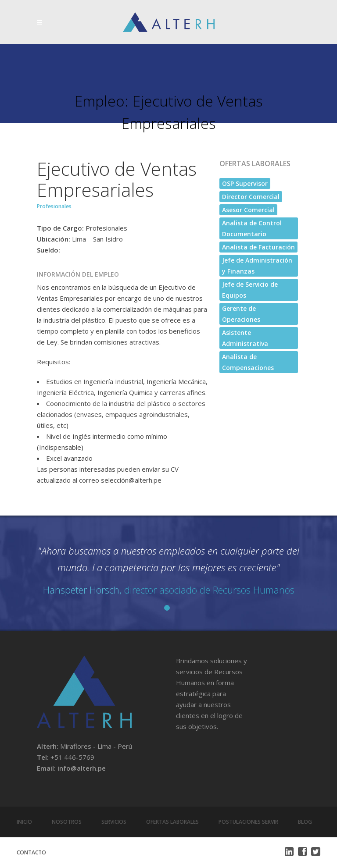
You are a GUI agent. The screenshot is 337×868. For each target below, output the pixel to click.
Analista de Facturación (258, 247)
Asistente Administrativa (245, 338)
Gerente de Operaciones (241, 314)
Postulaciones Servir (248, 822)
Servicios (114, 822)
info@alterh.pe (82, 768)
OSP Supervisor (245, 183)
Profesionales (54, 206)
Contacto (31, 852)
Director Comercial (251, 197)
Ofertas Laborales (172, 822)
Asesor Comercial (248, 210)
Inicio (24, 822)
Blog (305, 822)
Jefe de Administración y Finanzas (257, 266)
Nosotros (67, 822)
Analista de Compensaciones (248, 362)
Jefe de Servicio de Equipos (250, 290)
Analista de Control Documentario (252, 228)
